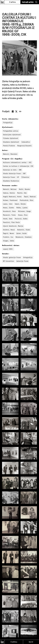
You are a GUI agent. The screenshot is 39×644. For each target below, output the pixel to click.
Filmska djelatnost (11, 138)
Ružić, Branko (24, 189)
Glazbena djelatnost (11, 142)
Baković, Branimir (10, 154)
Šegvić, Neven (9, 233)
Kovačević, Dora (9, 211)
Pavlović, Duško (21, 219)
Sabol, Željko (20, 204)
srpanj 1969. (8, 249)
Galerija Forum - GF (11, 177)
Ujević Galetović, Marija (13, 226)
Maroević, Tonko (9, 215)
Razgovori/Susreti (24, 146)
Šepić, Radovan (30, 197)
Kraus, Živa (23, 215)
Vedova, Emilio (9, 193)
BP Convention (9, 261)
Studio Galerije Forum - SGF (14, 173)
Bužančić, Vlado (24, 230)
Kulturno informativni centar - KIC (17, 162)
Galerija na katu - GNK (12, 170)
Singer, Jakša (9, 241)
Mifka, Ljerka (22, 208)
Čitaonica (25, 177)
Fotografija (8, 123)
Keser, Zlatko (9, 208)
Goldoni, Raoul (9, 230)
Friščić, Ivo (8, 237)
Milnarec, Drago (24, 211)
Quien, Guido (22, 233)
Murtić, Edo (22, 193)
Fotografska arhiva (11, 131)
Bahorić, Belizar (10, 189)
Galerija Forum (22, 261)
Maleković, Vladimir (24, 237)
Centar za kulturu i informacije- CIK (18, 166)
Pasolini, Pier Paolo (11, 222)
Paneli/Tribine (9, 146)
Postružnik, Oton (27, 200)
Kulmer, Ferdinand (10, 200)
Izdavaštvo (26, 142)
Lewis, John (8, 204)
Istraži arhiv (28, 2)
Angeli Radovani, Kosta (12, 197)
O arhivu (12, 2)
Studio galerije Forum (12, 257)
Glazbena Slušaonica (11, 181)
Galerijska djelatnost (12, 135)
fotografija (28, 257)
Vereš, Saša (8, 219)
